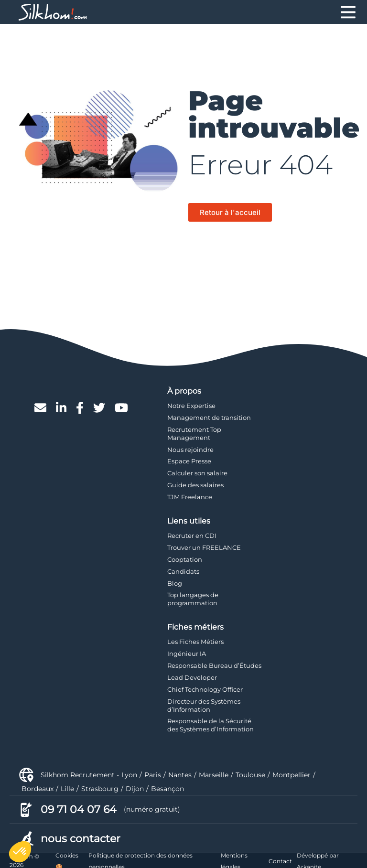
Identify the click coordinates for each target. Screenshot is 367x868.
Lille (67, 789)
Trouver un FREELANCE (204, 547)
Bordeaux (38, 789)
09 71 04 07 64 (79, 809)
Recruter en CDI (192, 536)
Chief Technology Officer (205, 689)
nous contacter (81, 839)
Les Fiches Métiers (195, 642)
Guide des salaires (195, 485)
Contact (280, 861)
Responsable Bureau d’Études (214, 665)
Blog (175, 583)
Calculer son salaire (197, 473)
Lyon (129, 775)
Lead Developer (192, 677)
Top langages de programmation (193, 599)
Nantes (180, 775)
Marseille (214, 775)
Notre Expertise (191, 406)
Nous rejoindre (190, 450)
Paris (153, 775)
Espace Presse (189, 461)
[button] (20, 852)
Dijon (135, 789)
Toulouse (250, 775)
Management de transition (209, 418)
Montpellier (291, 775)
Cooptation (185, 559)
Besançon (167, 789)
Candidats (183, 571)
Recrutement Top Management (194, 434)
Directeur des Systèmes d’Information (204, 705)
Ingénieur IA (187, 654)
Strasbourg (100, 789)
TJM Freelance (190, 497)
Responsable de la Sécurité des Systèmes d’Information (210, 725)
